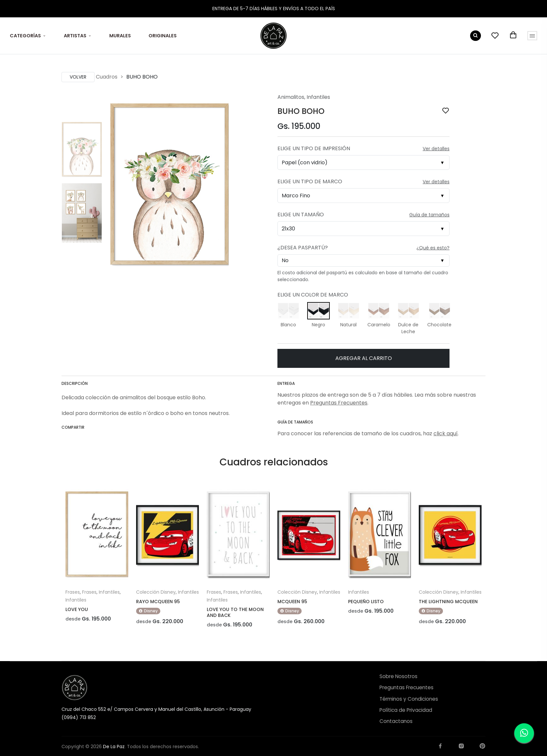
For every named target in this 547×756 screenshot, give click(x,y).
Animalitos (291, 97)
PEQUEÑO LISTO (366, 602)
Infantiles (318, 97)
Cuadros (107, 77)
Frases (73, 592)
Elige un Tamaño (301, 215)
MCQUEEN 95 (292, 602)
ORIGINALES (163, 36)
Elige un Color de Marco (313, 295)
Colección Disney (156, 592)
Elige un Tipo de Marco (310, 181)
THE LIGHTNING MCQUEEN (448, 602)
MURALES (120, 36)
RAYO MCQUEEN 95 (158, 602)
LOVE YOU (77, 609)
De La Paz (114, 747)
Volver (78, 77)
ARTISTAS (75, 36)
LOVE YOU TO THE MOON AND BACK (235, 612)
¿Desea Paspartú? (303, 248)
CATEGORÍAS (25, 36)
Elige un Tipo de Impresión (314, 148)
